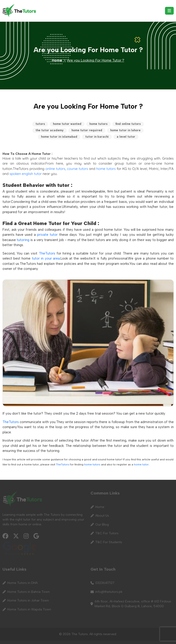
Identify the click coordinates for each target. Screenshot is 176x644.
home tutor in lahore (125, 130)
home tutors (98, 124)
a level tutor (126, 137)
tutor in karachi (97, 137)
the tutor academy (49, 130)
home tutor (141, 464)
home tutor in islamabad (59, 137)
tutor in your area (46, 258)
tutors (40, 124)
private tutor (47, 235)
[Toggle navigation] (169, 11)
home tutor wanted (67, 124)
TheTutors (47, 253)
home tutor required (87, 130)
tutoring (23, 240)
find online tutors (128, 124)
